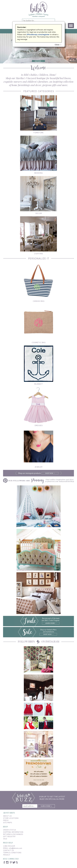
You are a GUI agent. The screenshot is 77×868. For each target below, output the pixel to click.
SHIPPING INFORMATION (13, 832)
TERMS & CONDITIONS (12, 853)
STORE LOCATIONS (11, 818)
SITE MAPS (8, 823)
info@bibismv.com (15, 848)
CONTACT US (8, 850)
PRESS (6, 820)
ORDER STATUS (10, 830)
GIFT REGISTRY (9, 836)
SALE (5, 839)
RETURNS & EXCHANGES (13, 834)
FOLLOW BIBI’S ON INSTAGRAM (39, 641)
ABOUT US (7, 816)
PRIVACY (7, 855)
